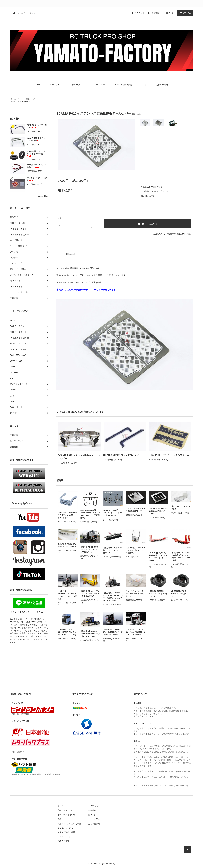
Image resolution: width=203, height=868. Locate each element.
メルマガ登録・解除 (123, 85)
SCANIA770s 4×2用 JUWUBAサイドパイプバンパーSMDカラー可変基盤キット (90, 514)
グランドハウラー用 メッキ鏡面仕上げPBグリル (135, 510)
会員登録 (155, 13)
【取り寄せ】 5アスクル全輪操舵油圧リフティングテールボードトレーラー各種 (158, 557)
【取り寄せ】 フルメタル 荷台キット (181, 508)
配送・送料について (66, 815)
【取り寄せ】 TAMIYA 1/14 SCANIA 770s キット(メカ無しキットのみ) (67, 632)
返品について (159, 234)
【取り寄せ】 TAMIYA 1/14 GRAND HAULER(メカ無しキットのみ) (90, 634)
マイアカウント (95, 806)
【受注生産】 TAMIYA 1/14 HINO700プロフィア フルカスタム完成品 (113, 632)
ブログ (144, 85)
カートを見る (94, 819)
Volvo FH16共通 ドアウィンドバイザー (37, 139)
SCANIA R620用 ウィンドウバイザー (122, 455)
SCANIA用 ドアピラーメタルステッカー (170, 455)
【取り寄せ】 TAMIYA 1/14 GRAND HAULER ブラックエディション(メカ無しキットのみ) (113, 597)
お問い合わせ (162, 85)
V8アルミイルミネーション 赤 (37, 179)
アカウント (140, 13)
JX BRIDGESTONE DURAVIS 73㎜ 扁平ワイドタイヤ (158, 594)
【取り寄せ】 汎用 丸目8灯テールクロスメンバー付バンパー (113, 550)
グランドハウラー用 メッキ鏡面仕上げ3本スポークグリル (158, 511)
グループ (78, 85)
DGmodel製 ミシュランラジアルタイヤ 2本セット (37, 154)
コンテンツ (99, 85)
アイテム (185, 13)
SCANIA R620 (25, 101)
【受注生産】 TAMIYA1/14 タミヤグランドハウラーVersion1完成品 (67, 595)
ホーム (38, 85)
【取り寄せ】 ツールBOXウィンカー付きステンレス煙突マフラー (136, 550)
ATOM (66, 841)
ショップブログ (64, 837)
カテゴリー (56, 85)
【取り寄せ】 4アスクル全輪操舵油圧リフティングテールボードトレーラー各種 (181, 556)
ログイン (170, 13)
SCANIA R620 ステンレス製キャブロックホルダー (79, 457)
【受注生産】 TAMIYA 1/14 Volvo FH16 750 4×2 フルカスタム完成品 (136, 632)
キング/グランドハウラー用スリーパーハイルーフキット (135, 594)
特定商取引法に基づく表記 (179, 234)
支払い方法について (66, 810)
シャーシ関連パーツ (27, 99)
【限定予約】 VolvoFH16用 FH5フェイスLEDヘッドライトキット (67, 515)
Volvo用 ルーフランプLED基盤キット (37, 166)
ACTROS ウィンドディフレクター (37, 126)
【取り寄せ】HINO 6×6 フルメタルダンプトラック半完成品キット (90, 550)
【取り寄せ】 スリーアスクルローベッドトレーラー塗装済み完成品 (90, 594)
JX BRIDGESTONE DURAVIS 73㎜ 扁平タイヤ (181, 594)
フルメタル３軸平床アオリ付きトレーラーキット (67, 545)
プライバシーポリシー (67, 828)
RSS (60, 841)
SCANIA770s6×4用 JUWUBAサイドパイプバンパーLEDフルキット (113, 513)
